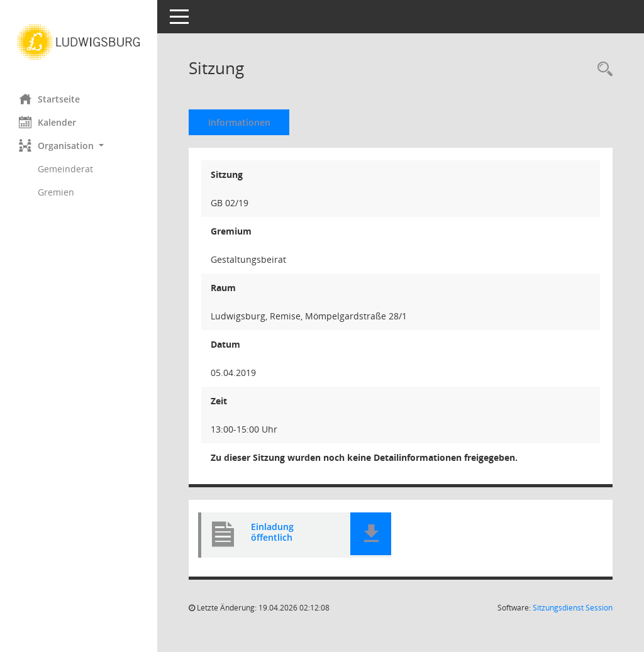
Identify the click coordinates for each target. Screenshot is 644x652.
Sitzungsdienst (573, 608)
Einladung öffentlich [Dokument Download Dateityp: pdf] (272, 532)
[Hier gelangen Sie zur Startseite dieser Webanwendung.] (79, 42)
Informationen (239, 122)
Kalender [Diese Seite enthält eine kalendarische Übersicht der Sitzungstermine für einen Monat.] (47, 122)
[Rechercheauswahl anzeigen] (602, 69)
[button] (79, 146)
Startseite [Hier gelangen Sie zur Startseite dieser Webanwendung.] (49, 99)
